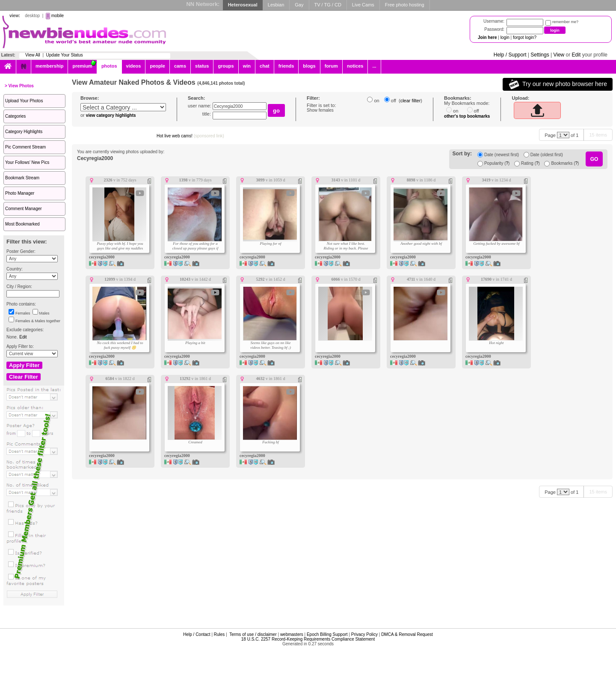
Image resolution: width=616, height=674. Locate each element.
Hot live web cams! (190, 136)
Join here (487, 37)
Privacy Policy (364, 634)
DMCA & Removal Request (407, 634)
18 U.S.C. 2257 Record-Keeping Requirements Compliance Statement (308, 639)
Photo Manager (20, 193)
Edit (576, 55)
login (505, 37)
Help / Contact (197, 634)
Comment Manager (24, 209)
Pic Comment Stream (25, 147)
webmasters (292, 634)
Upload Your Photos (24, 101)
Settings (540, 55)
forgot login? (525, 37)
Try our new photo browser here (558, 84)
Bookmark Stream (22, 178)
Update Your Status (65, 55)
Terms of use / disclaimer (253, 634)
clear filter (411, 101)
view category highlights (111, 115)
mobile (58, 16)
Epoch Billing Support (327, 634)
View (559, 55)
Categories (15, 116)
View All (33, 55)
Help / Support (510, 55)
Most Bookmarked (22, 224)
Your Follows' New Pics (27, 162)
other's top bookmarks (467, 116)
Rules (219, 634)
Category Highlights (24, 132)
